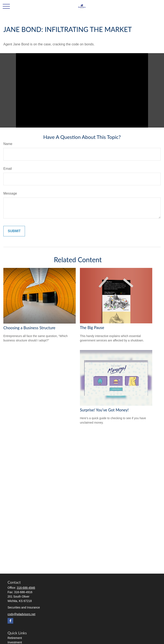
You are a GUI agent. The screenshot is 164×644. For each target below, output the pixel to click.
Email (8, 169)
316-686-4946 (26, 588)
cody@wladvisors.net (21, 614)
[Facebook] (10, 621)
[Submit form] (14, 231)
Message (10, 193)
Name (8, 144)
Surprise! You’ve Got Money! (104, 410)
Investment (15, 642)
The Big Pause (92, 328)
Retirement (15, 638)
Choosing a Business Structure (29, 328)
